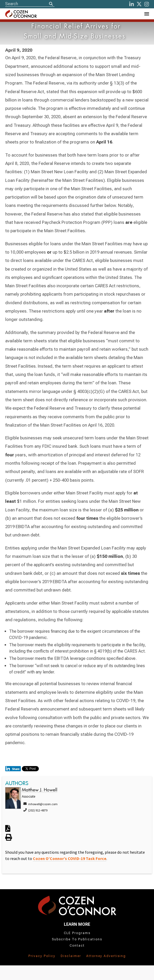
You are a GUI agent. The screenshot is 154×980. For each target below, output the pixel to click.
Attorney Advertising (106, 956)
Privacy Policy (42, 956)
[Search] (51, 4)
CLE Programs (77, 933)
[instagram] (147, 4)
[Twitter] (139, 4)
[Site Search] (30, 4)
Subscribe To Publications (77, 939)
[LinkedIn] (132, 4)
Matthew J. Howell (40, 790)
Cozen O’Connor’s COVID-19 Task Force (70, 858)
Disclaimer (71, 956)
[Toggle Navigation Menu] (146, 14)
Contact (77, 946)
